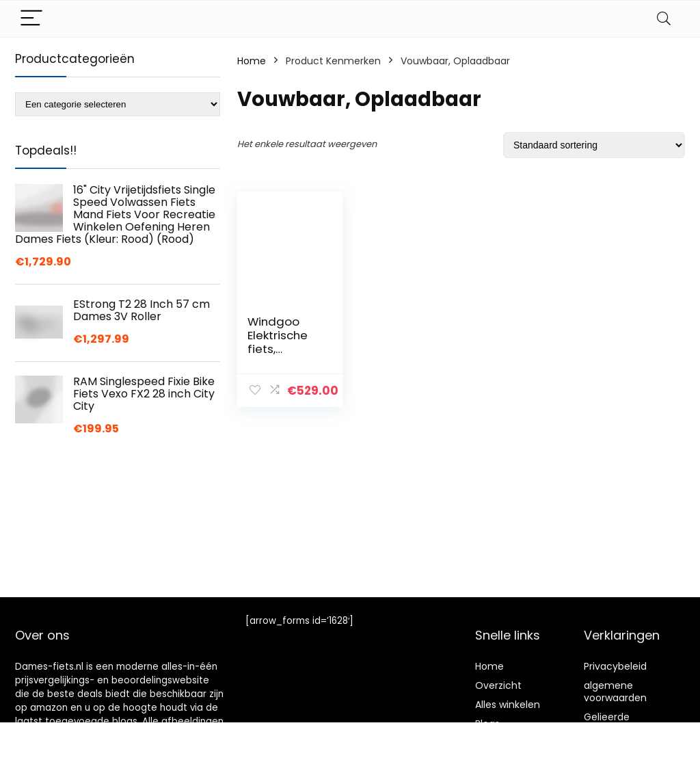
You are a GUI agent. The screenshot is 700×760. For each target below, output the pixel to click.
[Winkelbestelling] (594, 145)
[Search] (664, 19)
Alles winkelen (508, 705)
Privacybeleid (615, 666)
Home (252, 61)
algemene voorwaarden (615, 692)
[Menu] (31, 19)
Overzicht (498, 685)
